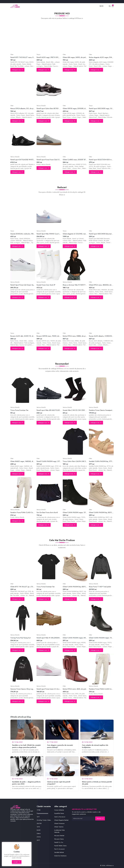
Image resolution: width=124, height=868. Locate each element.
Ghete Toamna (59, 827)
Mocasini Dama (59, 839)
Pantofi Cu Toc (59, 842)
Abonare (100, 818)
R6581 (39, 830)
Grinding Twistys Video (44, 820)
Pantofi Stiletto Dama (60, 846)
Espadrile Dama (59, 813)
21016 (39, 837)
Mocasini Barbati (59, 836)
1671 (38, 817)
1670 (38, 827)
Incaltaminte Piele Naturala (60, 831)
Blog (102, 6)
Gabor (39, 833)
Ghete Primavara (59, 823)
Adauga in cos (17, 70)
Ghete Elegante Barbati (61, 820)
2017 (38, 840)
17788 (39, 810)
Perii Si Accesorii (59, 849)
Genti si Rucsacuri (60, 817)
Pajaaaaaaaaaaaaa (42, 813)
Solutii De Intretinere (60, 856)
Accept (17, 862)
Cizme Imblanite (59, 810)
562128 (39, 823)
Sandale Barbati (59, 852)
